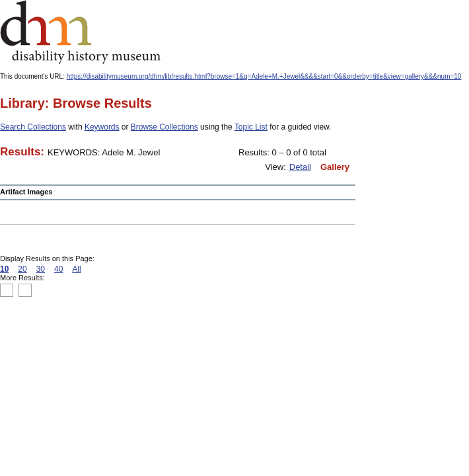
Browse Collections (164, 127)
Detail (300, 167)
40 (58, 269)
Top (7, 290)
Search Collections (33, 127)
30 (41, 269)
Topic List (251, 127)
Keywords (102, 127)
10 (4, 269)
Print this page (291, 291)
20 (22, 269)
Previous (25, 290)
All (76, 269)
